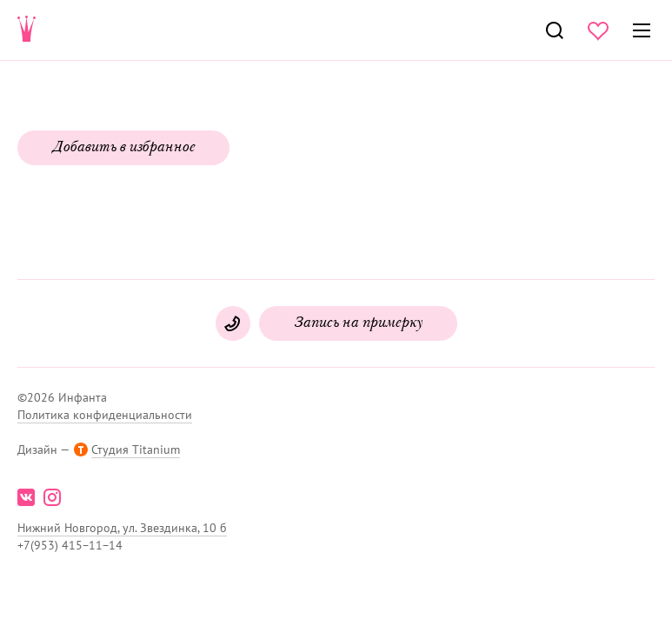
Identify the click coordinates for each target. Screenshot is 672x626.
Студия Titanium (136, 450)
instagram (52, 497)
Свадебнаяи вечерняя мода (27, 30)
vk (26, 497)
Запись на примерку (358, 323)
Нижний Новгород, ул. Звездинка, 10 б (122, 528)
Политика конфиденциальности (105, 415)
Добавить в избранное (123, 148)
